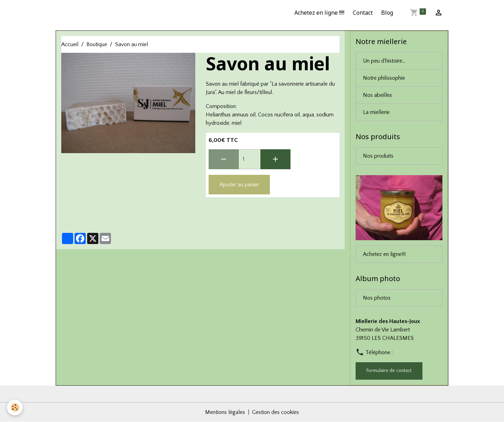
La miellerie (376, 112)
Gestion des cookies (275, 412)
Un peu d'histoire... (384, 61)
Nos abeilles (377, 95)
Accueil (70, 44)
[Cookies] (15, 407)
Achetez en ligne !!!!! (319, 13)
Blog (387, 13)
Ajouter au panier (239, 185)
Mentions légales (225, 412)
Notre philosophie (384, 78)
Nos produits (378, 156)
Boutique (97, 44)
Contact (363, 13)
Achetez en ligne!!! (384, 254)
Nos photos (377, 298)
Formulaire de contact (389, 371)
